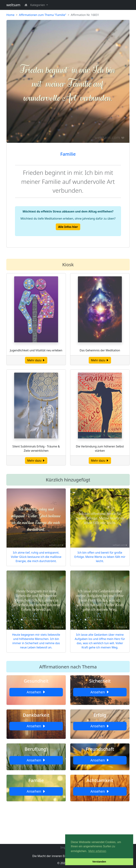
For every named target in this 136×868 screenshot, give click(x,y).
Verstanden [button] (99, 862)
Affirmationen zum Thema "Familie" (43, 15)
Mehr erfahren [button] (97, 851)
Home (10, 15)
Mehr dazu (36, 360)
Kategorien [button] (38, 5)
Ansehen (36, 692)
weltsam (13, 5)
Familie (68, 154)
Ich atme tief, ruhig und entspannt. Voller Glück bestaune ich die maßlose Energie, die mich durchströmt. (36, 557)
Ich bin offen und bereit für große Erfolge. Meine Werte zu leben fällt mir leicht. (100, 557)
